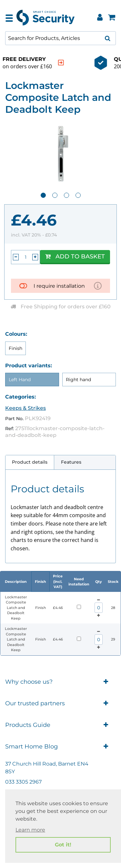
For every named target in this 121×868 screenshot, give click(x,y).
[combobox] (60, 38)
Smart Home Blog (60, 747)
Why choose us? (60, 682)
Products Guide (60, 725)
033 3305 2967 (23, 782)
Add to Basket (75, 256)
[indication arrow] (106, 63)
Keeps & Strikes (25, 408)
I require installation (59, 286)
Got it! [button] (63, 845)
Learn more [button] (30, 830)
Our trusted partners (60, 704)
